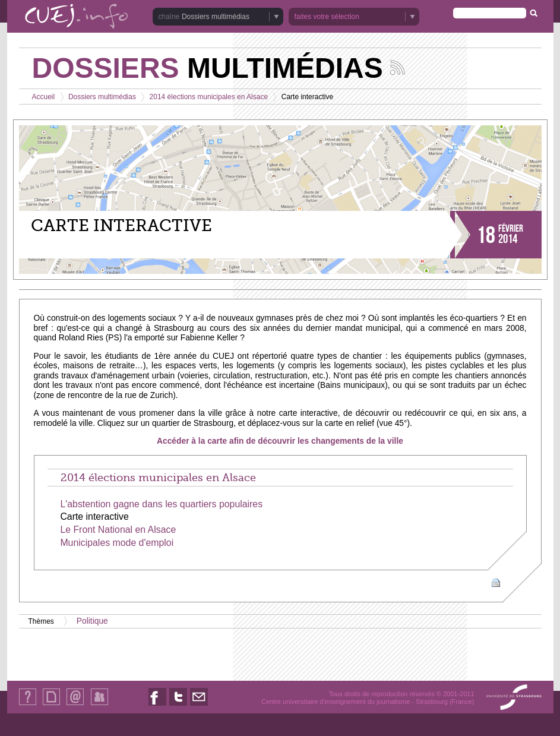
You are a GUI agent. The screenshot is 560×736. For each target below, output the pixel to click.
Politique (92, 621)
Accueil (44, 97)
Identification (99, 705)
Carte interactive (94, 517)
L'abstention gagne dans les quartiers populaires (161, 504)
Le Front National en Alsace (118, 530)
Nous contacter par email (199, 705)
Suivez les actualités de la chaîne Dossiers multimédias (398, 67)
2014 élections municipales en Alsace (209, 97)
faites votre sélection (327, 17)
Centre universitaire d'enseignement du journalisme (336, 702)
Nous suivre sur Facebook (157, 705)
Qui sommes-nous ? (28, 705)
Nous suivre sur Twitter (178, 705)
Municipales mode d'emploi (117, 543)
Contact (75, 705)
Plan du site (51, 705)
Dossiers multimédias (216, 17)
